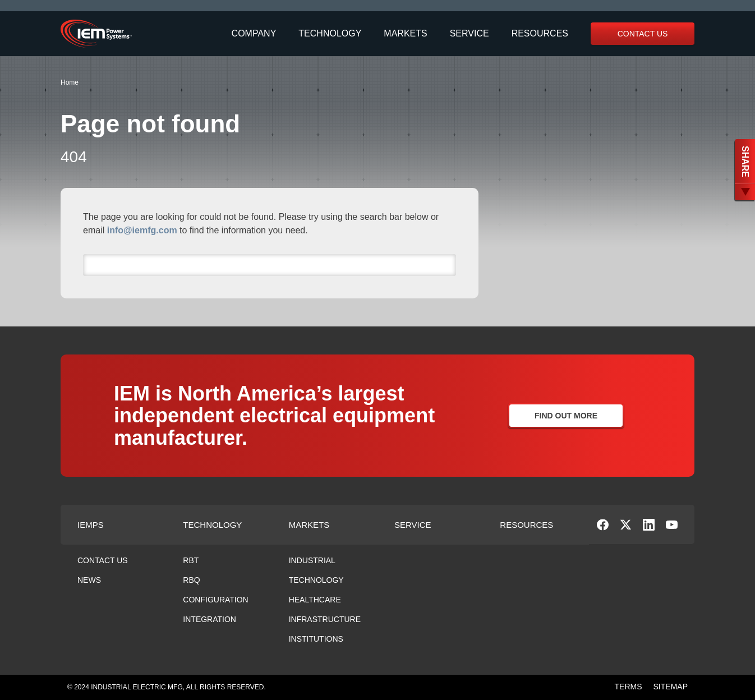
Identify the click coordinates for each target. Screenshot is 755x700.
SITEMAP (671, 687)
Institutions (316, 639)
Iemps (91, 525)
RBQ (191, 580)
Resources (540, 34)
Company (254, 34)
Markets (405, 34)
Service (469, 34)
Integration (210, 619)
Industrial (312, 560)
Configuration (215, 600)
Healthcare (315, 600)
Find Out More (566, 416)
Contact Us (643, 34)
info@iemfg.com (142, 230)
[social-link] (603, 528)
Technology (330, 34)
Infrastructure (325, 619)
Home (70, 82)
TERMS (629, 687)
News (89, 580)
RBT (191, 560)
